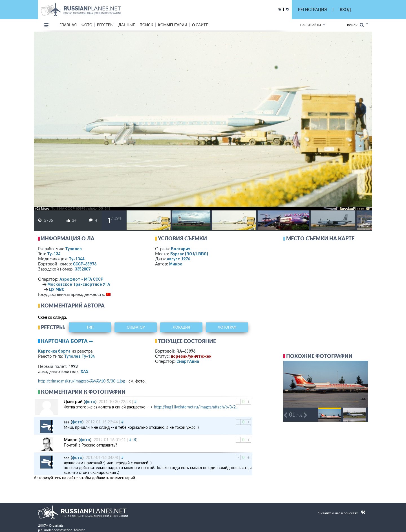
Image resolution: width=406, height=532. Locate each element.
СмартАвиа (188, 361)
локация (181, 327)
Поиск (355, 25)
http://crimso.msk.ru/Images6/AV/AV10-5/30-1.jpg (81, 381)
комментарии (173, 25)
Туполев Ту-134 (79, 356)
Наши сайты (311, 25)
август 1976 (178, 259)
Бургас (189, 254)
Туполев (73, 249)
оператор (136, 327)
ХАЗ (85, 371)
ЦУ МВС (57, 289)
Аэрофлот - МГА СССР (81, 279)
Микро (176, 264)
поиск (146, 25)
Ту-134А (77, 259)
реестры (105, 25)
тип (90, 327)
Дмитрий (73, 401)
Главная (68, 25)
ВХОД (345, 9)
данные (127, 25)
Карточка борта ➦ (67, 341)
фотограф (227, 327)
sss (67, 422)
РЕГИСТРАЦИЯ (312, 9)
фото (87, 25)
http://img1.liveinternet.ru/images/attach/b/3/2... (196, 407)
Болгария (181, 249)
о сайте (200, 25)
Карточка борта (54, 351)
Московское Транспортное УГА (79, 284)
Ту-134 (54, 254)
